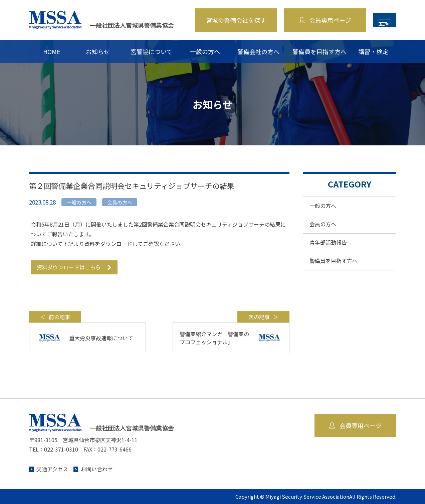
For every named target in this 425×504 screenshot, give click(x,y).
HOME (52, 51)
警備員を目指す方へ (320, 51)
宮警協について (151, 51)
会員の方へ (323, 224)
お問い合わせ (97, 469)
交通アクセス (52, 469)
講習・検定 (373, 51)
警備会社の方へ (258, 51)
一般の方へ (205, 51)
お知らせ (98, 51)
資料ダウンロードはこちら (69, 267)
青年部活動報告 (328, 242)
